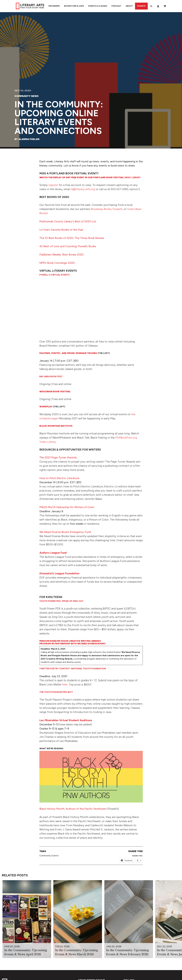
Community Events (49, 856)
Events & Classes (98, 6)
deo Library (90, 177)
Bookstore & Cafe (74, 6)
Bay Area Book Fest (51, 376)
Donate (141, 6)
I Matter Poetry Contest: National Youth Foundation (73, 669)
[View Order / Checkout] (165, 6)
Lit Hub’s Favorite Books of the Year (61, 230)
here (65, 684)
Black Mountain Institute (56, 426)
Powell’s (118, 209)
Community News (27, 96)
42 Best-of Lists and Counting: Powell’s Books (68, 246)
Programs (54, 6)
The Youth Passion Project (56, 692)
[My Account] (158, 6)
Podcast (116, 6)
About (129, 6)
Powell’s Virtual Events (55, 275)
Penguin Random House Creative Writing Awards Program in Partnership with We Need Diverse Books (72, 642)
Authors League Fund (53, 553)
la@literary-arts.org (83, 189)
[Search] (151, 6)
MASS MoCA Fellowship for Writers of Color (67, 507)
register (53, 185)
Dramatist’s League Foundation (59, 573)
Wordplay (46, 407)
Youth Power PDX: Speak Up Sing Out (61, 601)
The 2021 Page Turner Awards (58, 457)
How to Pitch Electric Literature (59, 478)
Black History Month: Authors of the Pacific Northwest (73, 809)
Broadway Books (101, 209)
